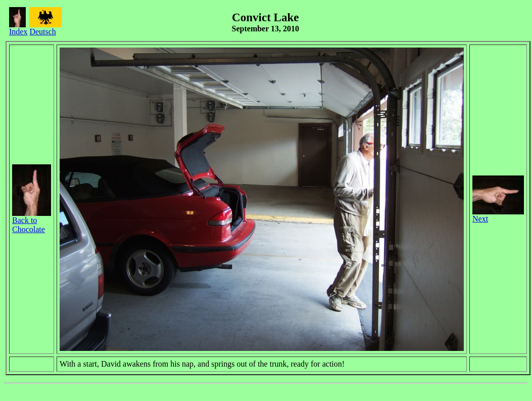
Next (498, 215)
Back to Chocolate (32, 221)
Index (18, 28)
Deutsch (45, 28)
